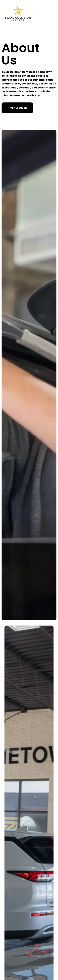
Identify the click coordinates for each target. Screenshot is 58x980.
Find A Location (17, 108)
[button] (55, 13)
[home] (18, 13)
